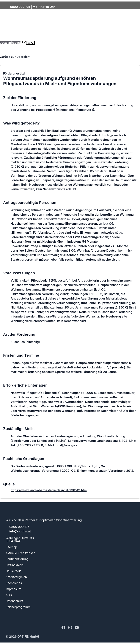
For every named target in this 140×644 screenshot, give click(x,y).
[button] (23, 43)
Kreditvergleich (16, 577)
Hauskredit (13, 571)
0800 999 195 (20, 7)
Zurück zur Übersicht (15, 57)
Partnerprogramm (18, 607)
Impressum (13, 589)
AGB (9, 595)
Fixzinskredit (14, 565)
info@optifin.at (20, 531)
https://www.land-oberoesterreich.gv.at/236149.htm (49, 490)
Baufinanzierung (17, 559)
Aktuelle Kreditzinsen (21, 553)
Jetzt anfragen (10, 43)
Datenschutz (14, 601)
